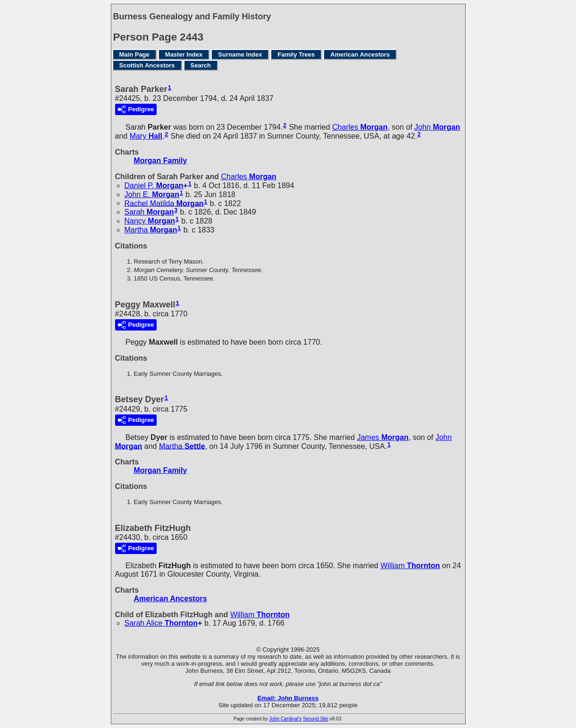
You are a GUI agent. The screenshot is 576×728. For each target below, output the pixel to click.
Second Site (316, 719)
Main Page (134, 54)
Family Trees (296, 54)
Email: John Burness (288, 698)
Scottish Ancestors (147, 65)
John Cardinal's (286, 719)
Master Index (184, 54)
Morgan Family (161, 161)
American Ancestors (360, 54)
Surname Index (240, 54)
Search (201, 65)
